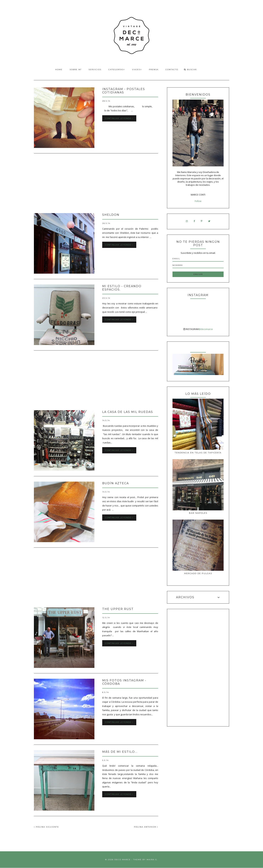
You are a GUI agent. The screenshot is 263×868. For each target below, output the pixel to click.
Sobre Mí (76, 70)
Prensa (154, 70)
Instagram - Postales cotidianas (124, 91)
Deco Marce (123, 860)
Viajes (137, 70)
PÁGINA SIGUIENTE (46, 827)
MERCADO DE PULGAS (198, 573)
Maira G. (152, 860)
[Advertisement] (96, 184)
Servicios (95, 70)
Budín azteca (116, 483)
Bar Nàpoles (198, 513)
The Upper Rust (118, 609)
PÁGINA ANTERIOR (146, 827)
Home (59, 70)
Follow (198, 201)
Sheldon (111, 215)
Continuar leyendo (119, 118)
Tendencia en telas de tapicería (198, 453)
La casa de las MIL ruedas (128, 412)
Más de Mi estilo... (120, 752)
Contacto (172, 70)
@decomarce (206, 329)
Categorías (117, 70)
